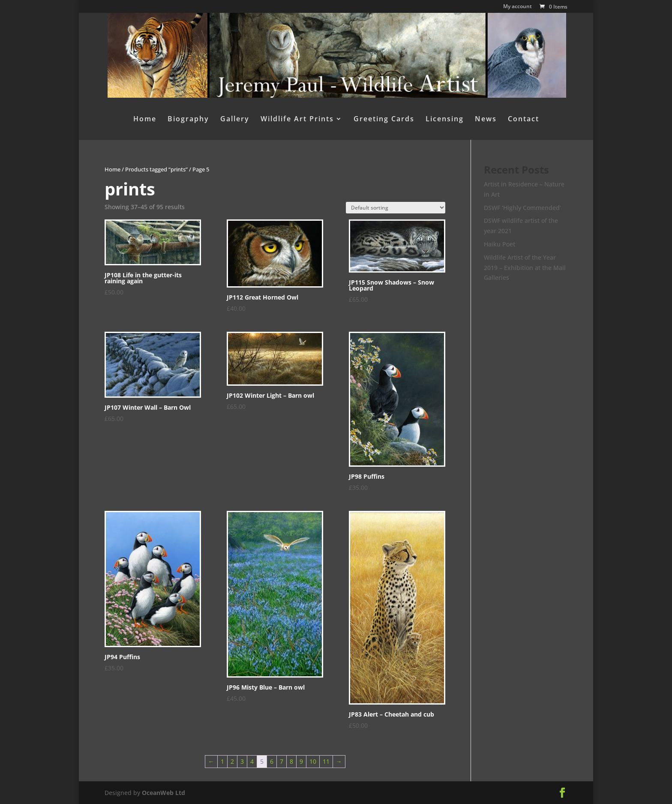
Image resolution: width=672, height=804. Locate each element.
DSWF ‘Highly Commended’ (522, 208)
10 (313, 761)
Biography (188, 120)
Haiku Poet (499, 244)
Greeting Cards (384, 120)
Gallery (235, 120)
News (486, 120)
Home (145, 120)
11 (326, 761)
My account (517, 7)
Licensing (445, 120)
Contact (523, 120)
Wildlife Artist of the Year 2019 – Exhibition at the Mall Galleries (525, 268)
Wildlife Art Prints (297, 120)
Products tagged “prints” (156, 169)
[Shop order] (396, 208)
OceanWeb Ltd (163, 793)
